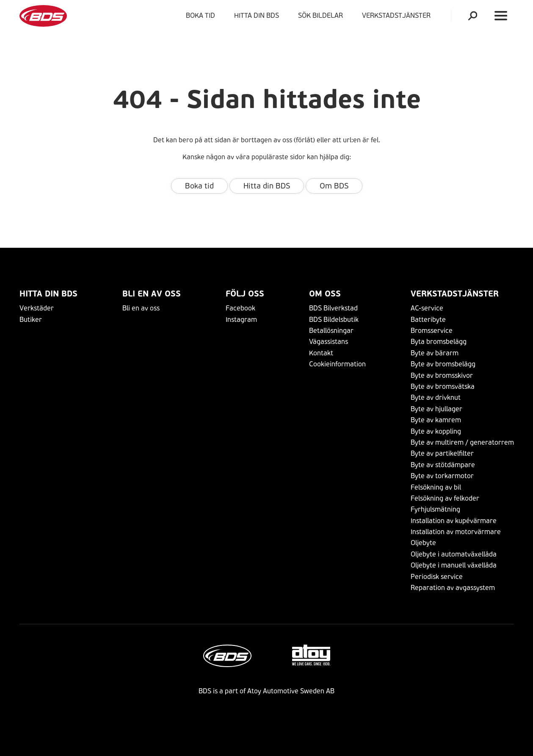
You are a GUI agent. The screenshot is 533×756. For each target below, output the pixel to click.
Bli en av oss (152, 294)
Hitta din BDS (257, 15)
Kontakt (321, 353)
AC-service (427, 308)
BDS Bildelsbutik (334, 320)
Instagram (241, 320)
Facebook (240, 308)
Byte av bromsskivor (442, 375)
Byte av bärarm (435, 353)
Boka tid (200, 15)
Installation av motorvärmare (456, 532)
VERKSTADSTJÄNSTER (398, 15)
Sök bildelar (320, 15)
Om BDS (334, 186)
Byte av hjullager (436, 409)
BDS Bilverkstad (333, 308)
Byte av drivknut (436, 397)
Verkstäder (37, 308)
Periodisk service (437, 577)
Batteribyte (428, 320)
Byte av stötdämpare (443, 465)
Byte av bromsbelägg (443, 364)
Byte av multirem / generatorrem (462, 442)
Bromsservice (432, 331)
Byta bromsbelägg (439, 342)
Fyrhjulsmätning (435, 509)
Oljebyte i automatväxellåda (454, 554)
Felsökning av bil (436, 487)
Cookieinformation (337, 364)
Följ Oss (245, 294)
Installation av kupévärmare (454, 521)
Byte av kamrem (436, 420)
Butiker (31, 320)
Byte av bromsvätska (443, 386)
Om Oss (325, 294)
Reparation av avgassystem (453, 588)
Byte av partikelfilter (442, 453)
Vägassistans (329, 342)
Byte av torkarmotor (442, 476)
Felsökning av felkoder (445, 498)
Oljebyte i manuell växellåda (454, 565)
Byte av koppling (436, 431)
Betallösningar (331, 331)
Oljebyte (423, 543)
